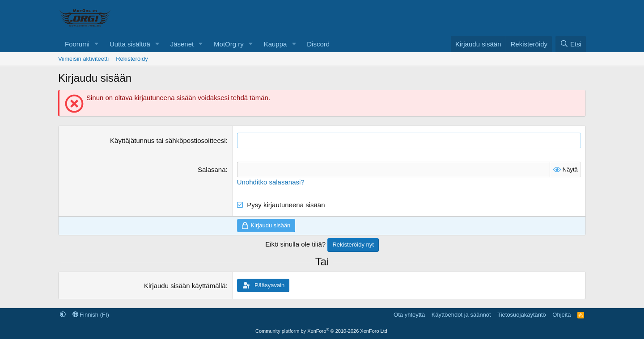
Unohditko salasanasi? (271, 182)
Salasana (212, 169)
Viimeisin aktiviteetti (83, 59)
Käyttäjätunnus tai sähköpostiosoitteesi (168, 140)
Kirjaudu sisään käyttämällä (185, 286)
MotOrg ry (229, 44)
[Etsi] (571, 44)
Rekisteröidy (132, 59)
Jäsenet (182, 44)
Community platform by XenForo (322, 331)
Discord (318, 44)
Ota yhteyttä (409, 315)
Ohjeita (561, 315)
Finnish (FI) (91, 315)
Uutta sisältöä (130, 44)
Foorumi (77, 44)
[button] (97, 44)
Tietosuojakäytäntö (522, 315)
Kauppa (275, 44)
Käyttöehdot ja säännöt (461, 315)
